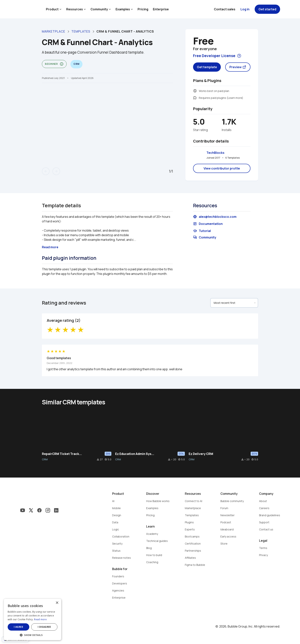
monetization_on (195, 91)
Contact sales (225, 9)
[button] (33, 635)
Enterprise (161, 9)
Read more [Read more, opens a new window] (40, 619)
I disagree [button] (44, 627)
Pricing (143, 9)
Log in (245, 9)
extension (195, 98)
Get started (267, 9)
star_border (106, 459)
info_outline (62, 64)
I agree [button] (18, 627)
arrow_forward (56, 171)
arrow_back (46, 171)
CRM (45, 459)
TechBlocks (215, 153)
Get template (207, 67)
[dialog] (33, 619)
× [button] (57, 603)
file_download (98, 459)
